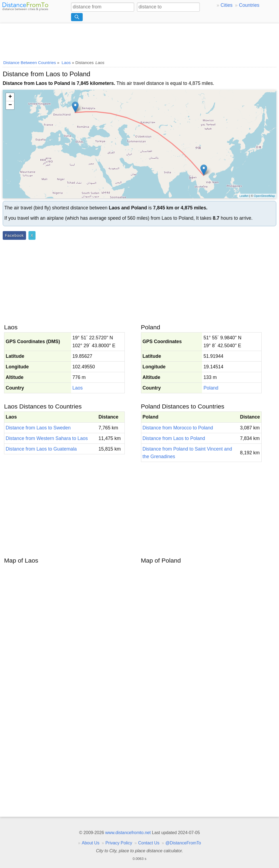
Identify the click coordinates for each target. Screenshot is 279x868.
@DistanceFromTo (183, 843)
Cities (227, 5)
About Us (90, 843)
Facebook (14, 235)
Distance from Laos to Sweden (38, 428)
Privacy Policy (119, 843)
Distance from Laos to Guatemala (41, 449)
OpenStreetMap (264, 196)
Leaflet (244, 196)
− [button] (10, 105)
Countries (249, 5)
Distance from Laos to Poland (174, 438)
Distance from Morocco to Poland (178, 428)
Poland (211, 388)
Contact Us (149, 843)
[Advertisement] (139, 40)
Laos (78, 388)
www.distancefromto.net (128, 833)
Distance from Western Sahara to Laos (47, 438)
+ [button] (10, 97)
